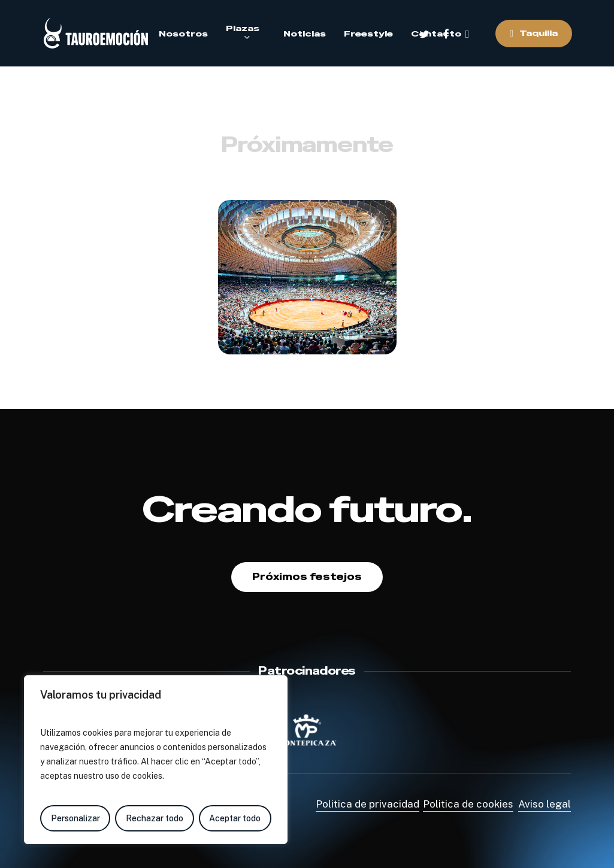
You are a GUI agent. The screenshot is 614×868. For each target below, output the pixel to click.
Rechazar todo (155, 818)
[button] (307, 577)
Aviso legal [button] (545, 804)
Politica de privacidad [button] (368, 804)
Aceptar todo (235, 818)
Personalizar (75, 818)
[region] (156, 760)
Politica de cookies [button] (468, 804)
